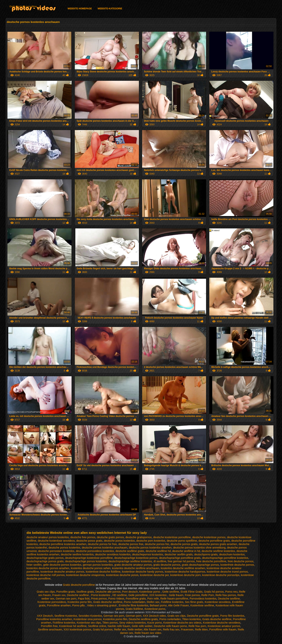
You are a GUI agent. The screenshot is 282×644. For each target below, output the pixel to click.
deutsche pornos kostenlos (64, 548)
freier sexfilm (34, 565)
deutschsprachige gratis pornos (45, 558)
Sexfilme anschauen (50, 629)
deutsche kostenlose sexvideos (56, 541)
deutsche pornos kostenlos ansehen (150, 548)
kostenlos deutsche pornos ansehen (48, 568)
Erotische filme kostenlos (134, 605)
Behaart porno (158, 605)
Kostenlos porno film (80, 602)
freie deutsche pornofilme (211, 561)
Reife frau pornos (226, 595)
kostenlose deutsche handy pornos (143, 572)
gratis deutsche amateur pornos (133, 565)
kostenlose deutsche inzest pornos (227, 572)
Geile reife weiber (142, 626)
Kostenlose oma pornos (87, 619)
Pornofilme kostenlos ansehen (54, 619)
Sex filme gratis (194, 602)
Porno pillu (79, 605)
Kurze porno (155, 623)
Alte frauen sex (153, 629)
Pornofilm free (49, 626)
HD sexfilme (120, 595)
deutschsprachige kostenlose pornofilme (89, 558)
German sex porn (66, 599)
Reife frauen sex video (148, 633)
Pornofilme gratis (136, 599)
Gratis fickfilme (134, 609)
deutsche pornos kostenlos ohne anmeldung (199, 548)
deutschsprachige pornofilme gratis (180, 558)
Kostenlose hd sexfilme (73, 626)
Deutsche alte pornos (108, 592)
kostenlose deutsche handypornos (185, 572)
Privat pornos (99, 599)
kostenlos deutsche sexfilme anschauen (136, 568)
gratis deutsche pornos (167, 565)
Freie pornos (192, 595)
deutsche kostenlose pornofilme (172, 537)
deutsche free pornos (83, 537)
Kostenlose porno (150, 592)
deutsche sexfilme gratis (130, 551)
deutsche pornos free (131, 544)
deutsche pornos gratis (184, 544)
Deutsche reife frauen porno (170, 626)
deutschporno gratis (206, 554)
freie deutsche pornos (241, 561)
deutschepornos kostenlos (148, 554)
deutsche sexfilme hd (158, 551)
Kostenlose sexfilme (202, 605)
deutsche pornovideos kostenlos (95, 551)
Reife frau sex (171, 629)
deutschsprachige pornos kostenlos (86, 561)
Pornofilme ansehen (59, 605)
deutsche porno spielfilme (182, 541)
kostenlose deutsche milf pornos (46, 575)
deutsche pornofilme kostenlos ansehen (63, 544)
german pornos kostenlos (98, 565)
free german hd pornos (181, 561)
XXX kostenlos (158, 595)
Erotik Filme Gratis (191, 592)
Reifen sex (153, 602)
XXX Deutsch (45, 616)
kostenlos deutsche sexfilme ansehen (183, 568)
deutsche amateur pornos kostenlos (48, 537)
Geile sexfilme (171, 592)
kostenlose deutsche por (154, 575)
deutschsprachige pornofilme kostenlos (225, 558)
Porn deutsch (130, 592)
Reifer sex (120, 629)
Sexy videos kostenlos (133, 623)
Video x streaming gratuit (102, 605)
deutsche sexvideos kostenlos (113, 554)
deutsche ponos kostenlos (119, 541)
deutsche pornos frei (157, 544)
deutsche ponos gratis (89, 541)
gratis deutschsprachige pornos (200, 565)
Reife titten (201, 629)
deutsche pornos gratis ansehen (218, 544)
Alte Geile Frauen (178, 605)
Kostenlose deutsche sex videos (182, 623)
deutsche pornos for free (102, 544)
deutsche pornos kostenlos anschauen (105, 548)
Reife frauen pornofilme (174, 599)
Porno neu (232, 592)
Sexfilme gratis (85, 592)
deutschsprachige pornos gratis (45, 561)
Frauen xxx (59, 595)
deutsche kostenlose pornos (209, 537)
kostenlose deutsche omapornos (85, 575)
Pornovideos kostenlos (203, 599)
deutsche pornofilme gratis (214, 541)
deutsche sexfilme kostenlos (218, 551)
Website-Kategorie (110, 9)
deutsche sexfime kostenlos (77, 554)
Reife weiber (135, 629)
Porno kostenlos (101, 595)
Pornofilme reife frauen (223, 629)
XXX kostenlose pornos (77, 629)
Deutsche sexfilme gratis (143, 619)
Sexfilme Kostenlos (66, 616)
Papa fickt (84, 599)
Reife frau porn (197, 626)
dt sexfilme (160, 561)
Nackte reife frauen (119, 626)
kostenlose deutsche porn (185, 575)
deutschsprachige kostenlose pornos (136, 558)
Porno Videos (116, 599)
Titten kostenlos (192, 619)
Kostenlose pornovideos (52, 602)
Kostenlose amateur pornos (224, 626)
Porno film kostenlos (232, 616)
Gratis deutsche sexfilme (108, 602)
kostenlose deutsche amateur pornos (62, 572)
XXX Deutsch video (154, 616)
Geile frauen (176, 595)
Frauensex (187, 629)
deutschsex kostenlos (232, 554)
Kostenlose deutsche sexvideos (222, 623)
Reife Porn (208, 595)
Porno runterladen (135, 602)
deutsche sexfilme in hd (186, 551)
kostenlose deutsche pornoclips (221, 575)
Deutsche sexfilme (78, 595)
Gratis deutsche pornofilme (23, 6)
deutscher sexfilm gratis (179, 554)
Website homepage (80, 9)
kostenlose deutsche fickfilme (103, 572)
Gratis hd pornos (214, 592)
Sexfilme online (97, 626)
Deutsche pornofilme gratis (203, 616)
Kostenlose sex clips (89, 623)
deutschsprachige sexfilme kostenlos (130, 561)
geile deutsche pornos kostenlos (62, 565)
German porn (133, 616)
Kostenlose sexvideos (218, 602)
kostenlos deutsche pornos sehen (91, 568)
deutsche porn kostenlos (151, 541)
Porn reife (153, 599)
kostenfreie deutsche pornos (237, 565)
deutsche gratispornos (139, 537)
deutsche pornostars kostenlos (56, 551)
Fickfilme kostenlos (172, 602)
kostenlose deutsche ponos (122, 575)
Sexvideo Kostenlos (90, 616)
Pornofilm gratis (66, 592)
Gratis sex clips (46, 592)
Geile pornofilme (138, 595)
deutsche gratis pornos (110, 537)
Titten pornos (110, 623)
